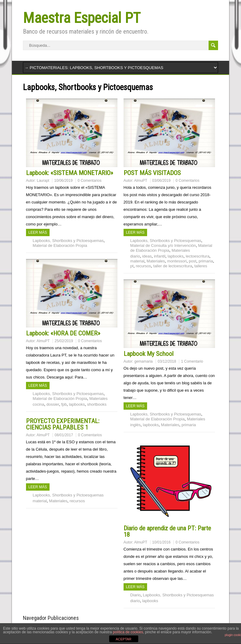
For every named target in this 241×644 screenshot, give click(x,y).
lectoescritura (197, 256)
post (193, 261)
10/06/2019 (63, 181)
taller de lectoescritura (173, 266)
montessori (177, 261)
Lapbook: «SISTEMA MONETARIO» (70, 173)
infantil (160, 256)
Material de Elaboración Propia (60, 245)
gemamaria (143, 361)
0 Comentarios (90, 181)
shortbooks (97, 404)
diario (135, 256)
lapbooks (176, 256)
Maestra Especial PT (82, 18)
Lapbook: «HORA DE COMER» (63, 333)
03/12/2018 (167, 361)
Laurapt (43, 181)
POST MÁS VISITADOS (152, 173)
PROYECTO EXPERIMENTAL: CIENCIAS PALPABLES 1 (63, 424)
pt (132, 266)
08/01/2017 (64, 435)
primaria (206, 261)
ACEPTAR (123, 639)
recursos (143, 266)
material (137, 261)
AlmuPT (141, 181)
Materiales (181, 250)
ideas (147, 256)
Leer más (38, 232)
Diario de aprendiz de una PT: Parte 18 (167, 531)
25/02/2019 (64, 341)
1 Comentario (192, 361)
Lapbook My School (148, 354)
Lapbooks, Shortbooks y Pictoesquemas (68, 241)
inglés (135, 425)
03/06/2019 (161, 181)
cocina (39, 404)
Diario (135, 595)
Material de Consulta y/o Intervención (163, 245)
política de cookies (128, 632)
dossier (53, 404)
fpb (64, 404)
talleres (201, 266)
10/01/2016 (161, 542)
